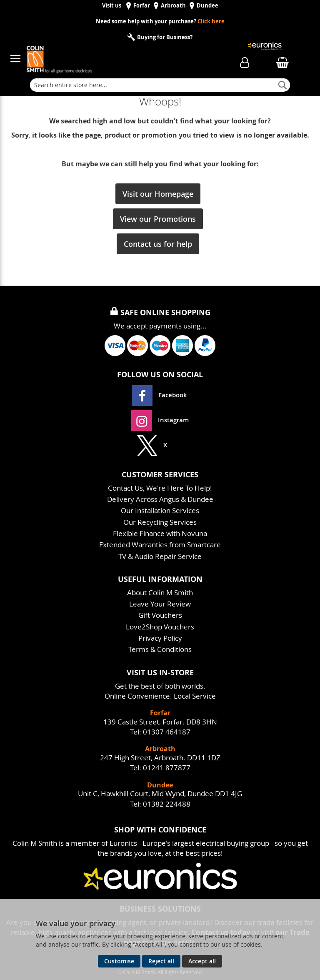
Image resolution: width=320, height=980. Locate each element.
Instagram (160, 420)
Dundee (207, 6)
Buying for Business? (164, 37)
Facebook (160, 395)
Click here (211, 21)
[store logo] (116, 55)
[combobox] (160, 85)
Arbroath (173, 6)
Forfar (142, 6)
